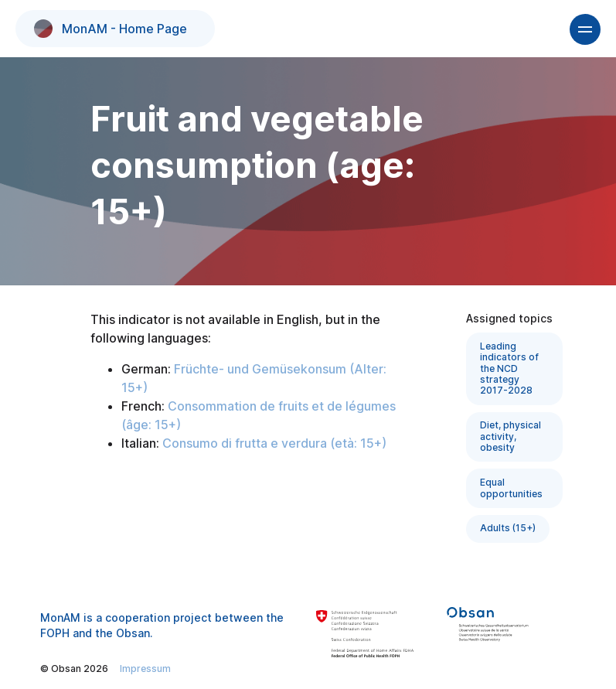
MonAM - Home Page (111, 29)
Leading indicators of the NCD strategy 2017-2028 (509, 368)
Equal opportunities (511, 488)
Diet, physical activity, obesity (510, 436)
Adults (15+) (508, 528)
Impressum (145, 669)
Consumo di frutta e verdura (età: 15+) (274, 443)
